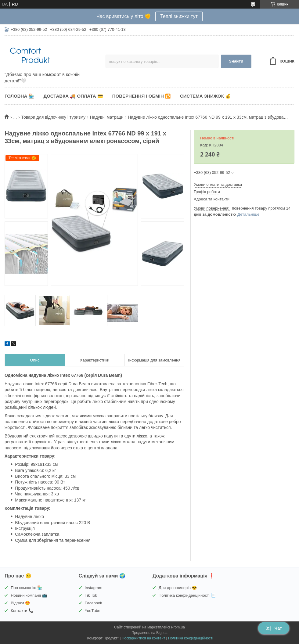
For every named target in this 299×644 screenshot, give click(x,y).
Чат (274, 628)
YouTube (93, 611)
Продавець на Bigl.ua (149, 633)
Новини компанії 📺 (29, 595)
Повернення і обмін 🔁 (142, 96)
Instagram (94, 588)
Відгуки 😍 (20, 603)
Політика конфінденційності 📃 (187, 595)
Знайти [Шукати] (236, 61)
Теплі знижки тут (179, 16)
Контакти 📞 (22, 611)
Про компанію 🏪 (26, 588)
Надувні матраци (107, 117)
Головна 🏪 (19, 96)
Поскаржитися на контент (143, 638)
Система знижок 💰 (205, 96)
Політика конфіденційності (191, 638)
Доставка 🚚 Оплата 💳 (73, 96)
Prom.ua (178, 627)
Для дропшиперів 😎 (178, 588)
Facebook (94, 603)
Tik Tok (91, 595)
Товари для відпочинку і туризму (54, 117)
